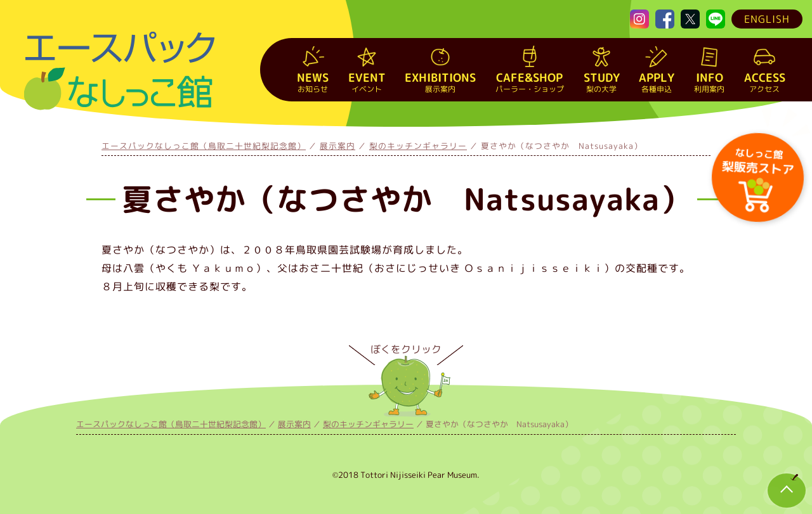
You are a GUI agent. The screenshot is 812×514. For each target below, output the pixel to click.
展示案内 (440, 82)
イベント (367, 82)
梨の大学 (602, 82)
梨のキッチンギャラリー (418, 146)
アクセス (765, 82)
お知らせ (313, 82)
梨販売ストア (757, 160)
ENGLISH (767, 19)
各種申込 (657, 82)
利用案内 (709, 82)
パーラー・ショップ (530, 82)
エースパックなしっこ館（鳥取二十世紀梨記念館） (204, 146)
